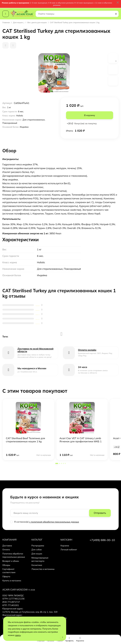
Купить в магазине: (12, 581)
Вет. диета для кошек (37, 22)
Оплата (6, 550)
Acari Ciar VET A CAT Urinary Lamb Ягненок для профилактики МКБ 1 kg (81, 441)
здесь (18, 635)
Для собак (37, 550)
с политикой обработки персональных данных (54, 522)
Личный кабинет (69, 550)
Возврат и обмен (11, 561)
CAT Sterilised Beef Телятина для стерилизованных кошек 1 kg (26, 440)
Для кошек (18, 22)
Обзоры (6, 565)
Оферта (6, 576)
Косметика (37, 565)
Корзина (65, 546)
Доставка (7, 546)
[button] (57, 463)
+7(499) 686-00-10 (102, 540)
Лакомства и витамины (43, 569)
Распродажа (38, 546)
